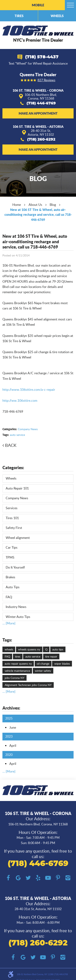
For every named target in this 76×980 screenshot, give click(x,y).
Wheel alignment (18, 538)
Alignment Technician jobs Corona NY (28, 685)
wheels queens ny (29, 649)
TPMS (10, 557)
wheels (9, 649)
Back (11, 445)
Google (18, 878)
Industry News (16, 607)
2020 (9, 755)
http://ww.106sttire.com (20, 400)
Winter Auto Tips (18, 617)
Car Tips (12, 547)
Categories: (13, 468)
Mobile (38, 5)
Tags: (7, 640)
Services (12, 508)
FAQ (9, 597)
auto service (17, 435)
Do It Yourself (15, 567)
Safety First (14, 528)
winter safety (43, 671)
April (13, 746)
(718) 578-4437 (42, 57)
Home (17, 205)
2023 (9, 736)
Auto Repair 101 (17, 488)
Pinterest (58, 878)
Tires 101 (12, 518)
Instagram (68, 878)
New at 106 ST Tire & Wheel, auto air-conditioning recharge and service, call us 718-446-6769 (38, 215)
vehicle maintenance (17, 671)
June (13, 727)
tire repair (51, 656)
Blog (53, 205)
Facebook (8, 878)
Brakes (10, 577)
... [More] (9, 623)
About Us (35, 205)
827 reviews (46, 80)
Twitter (28, 878)
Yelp (38, 878)
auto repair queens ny (18, 664)
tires (18, 656)
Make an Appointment (38, 113)
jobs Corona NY (15, 678)
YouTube (48, 878)
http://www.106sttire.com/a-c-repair (29, 390)
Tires (19, 16)
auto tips (58, 649)
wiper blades (62, 664)
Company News (28, 429)
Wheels (57, 16)
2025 (9, 718)
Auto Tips (13, 587)
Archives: (11, 708)
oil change (43, 664)
